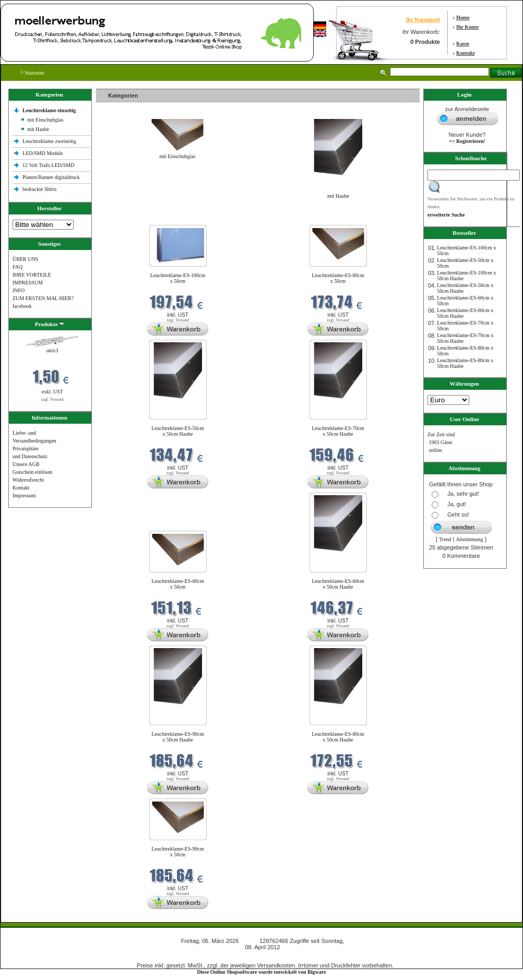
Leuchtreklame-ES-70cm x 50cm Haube (338, 431)
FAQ (17, 267)
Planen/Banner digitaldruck (51, 177)
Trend (445, 539)
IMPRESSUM (28, 283)
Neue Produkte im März (124, 218)
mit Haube (38, 129)
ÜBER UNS (25, 259)
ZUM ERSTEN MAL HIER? (43, 298)
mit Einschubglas (45, 120)
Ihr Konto (467, 27)
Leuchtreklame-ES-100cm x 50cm (178, 278)
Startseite (33, 73)
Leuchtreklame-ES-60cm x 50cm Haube (338, 584)
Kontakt (466, 53)
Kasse (463, 44)
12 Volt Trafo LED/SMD (48, 165)
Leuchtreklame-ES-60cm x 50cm (178, 584)
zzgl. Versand (52, 399)
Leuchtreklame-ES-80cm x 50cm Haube (338, 737)
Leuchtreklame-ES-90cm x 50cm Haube (178, 737)
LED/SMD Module (43, 153)
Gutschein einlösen (32, 472)
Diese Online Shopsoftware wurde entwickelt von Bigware (262, 972)
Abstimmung (470, 539)
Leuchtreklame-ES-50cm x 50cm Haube (178, 431)
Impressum (24, 495)
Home (463, 17)
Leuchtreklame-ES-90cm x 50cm (178, 852)
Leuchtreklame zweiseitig (50, 141)
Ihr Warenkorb (423, 20)
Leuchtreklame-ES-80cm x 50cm (338, 278)
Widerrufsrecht (28, 480)
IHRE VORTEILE (32, 275)
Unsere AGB (26, 464)
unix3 (52, 350)
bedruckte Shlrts (39, 189)
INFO (19, 290)
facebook (22, 306)
